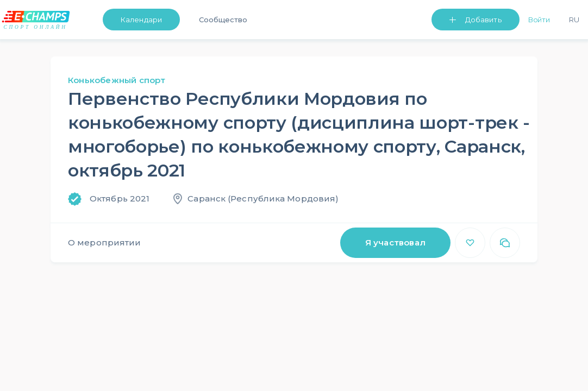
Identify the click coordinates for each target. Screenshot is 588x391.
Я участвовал (395, 242)
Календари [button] (141, 20)
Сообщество (223, 20)
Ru (574, 20)
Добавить (483, 20)
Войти (539, 20)
